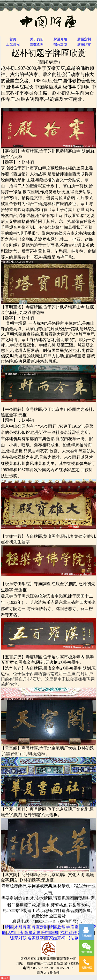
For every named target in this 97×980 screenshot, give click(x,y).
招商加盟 (60, 44)
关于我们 (37, 39)
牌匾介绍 (60, 39)
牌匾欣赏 (84, 44)
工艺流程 (13, 44)
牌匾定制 (84, 39)
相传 (5, 198)
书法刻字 (74, 938)
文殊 (38, 198)
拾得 (13, 186)
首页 (13, 39)
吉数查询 (37, 44)
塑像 (34, 186)
